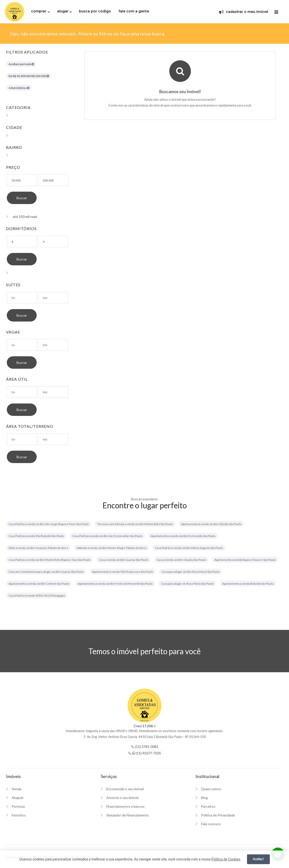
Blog (204, 798)
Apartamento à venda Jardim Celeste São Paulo (39, 584)
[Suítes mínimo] (22, 298)
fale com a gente (134, 11)
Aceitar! (258, 859)
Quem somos (211, 789)
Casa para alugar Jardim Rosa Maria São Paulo (191, 572)
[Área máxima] (53, 392)
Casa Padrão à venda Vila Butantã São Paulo (36, 536)
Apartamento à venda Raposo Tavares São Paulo (245, 560)
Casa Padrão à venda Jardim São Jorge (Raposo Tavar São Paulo (49, 524)
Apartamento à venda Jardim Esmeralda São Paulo (183, 536)
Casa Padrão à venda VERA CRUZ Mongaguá (37, 595)
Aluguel (17, 798)
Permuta (18, 806)
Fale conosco (211, 824)
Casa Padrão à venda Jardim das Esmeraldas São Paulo (107, 536)
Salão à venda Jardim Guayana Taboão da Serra (38, 548)
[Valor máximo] (53, 180)
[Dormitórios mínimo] (22, 242)
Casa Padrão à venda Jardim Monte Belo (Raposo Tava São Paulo (49, 560)
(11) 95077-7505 (144, 753)
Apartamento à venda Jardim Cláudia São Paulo (211, 524)
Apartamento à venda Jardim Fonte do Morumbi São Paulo (115, 584)
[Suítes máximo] (53, 298)
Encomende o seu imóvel (125, 789)
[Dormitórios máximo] (53, 242)
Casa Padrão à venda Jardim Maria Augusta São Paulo (189, 548)
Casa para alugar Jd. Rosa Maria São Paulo (187, 584)
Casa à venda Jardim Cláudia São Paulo (181, 560)
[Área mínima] (22, 392)
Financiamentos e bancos (125, 806)
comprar (39, 11)
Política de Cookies (226, 859)
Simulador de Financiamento (127, 815)
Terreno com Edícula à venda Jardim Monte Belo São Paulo (135, 524)
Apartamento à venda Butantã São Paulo (248, 584)
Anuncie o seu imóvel (122, 798)
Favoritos (19, 815)
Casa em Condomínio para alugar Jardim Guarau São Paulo (46, 572)
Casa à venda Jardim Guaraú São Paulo (123, 560)
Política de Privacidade (218, 815)
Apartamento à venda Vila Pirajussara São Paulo (123, 572)
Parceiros (208, 806)
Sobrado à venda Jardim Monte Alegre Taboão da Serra (111, 548)
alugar (63, 11)
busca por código (95, 11)
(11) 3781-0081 (145, 747)
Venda (17, 789)
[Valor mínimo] (22, 180)
